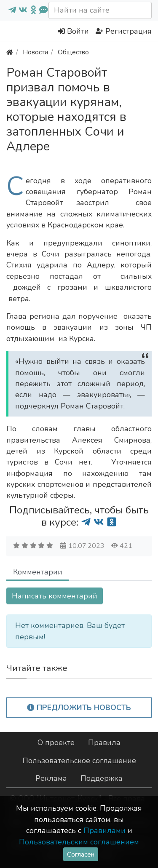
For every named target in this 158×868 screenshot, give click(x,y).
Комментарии (38, 572)
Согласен (81, 854)
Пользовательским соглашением (79, 842)
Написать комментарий (55, 596)
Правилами (104, 831)
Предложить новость (79, 708)
